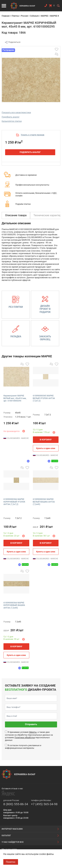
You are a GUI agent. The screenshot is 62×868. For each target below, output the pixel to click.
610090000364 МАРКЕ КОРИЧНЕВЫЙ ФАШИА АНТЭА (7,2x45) (14, 605)
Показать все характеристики (16, 112)
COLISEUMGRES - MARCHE (16, 438)
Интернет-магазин (12, 829)
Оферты (33, 732)
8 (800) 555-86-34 (16, 804)
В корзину (46, 440)
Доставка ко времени (26, 175)
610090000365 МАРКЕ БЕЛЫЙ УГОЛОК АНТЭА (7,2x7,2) (44, 398)
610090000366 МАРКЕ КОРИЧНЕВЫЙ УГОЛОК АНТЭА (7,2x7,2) (14, 502)
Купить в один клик (46, 448)
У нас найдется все (13, 842)
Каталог (6, 835)
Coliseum (34, 16)
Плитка (15, 16)
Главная (6, 16)
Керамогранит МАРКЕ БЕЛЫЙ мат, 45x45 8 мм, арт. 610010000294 (15, 398)
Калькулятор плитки (12, 121)
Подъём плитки (23, 204)
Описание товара (16, 215)
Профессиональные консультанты (32, 185)
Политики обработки (25, 737)
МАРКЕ (45, 16)
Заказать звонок (46, 6)
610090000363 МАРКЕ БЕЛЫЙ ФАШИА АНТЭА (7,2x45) (44, 502)
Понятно (11, 862)
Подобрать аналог (11, 117)
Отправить (31, 724)
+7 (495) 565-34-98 (44, 804)
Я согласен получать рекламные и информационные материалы (23, 747)
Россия (24, 16)
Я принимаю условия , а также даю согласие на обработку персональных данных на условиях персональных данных (29, 736)
